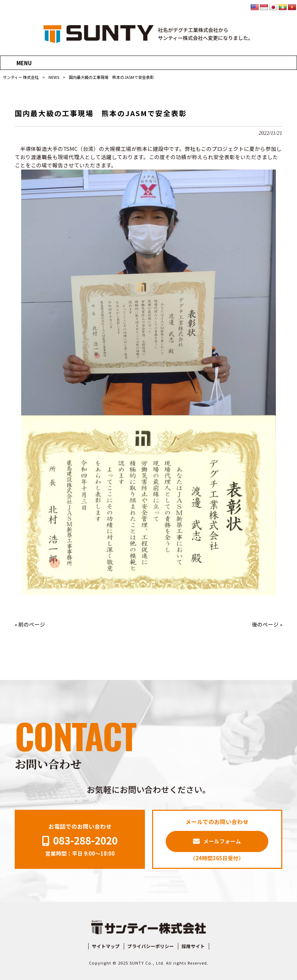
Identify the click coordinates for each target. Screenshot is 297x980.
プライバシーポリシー (151, 946)
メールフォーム (222, 841)
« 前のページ (30, 624)
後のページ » (267, 624)
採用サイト (193, 946)
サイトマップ (106, 946)
